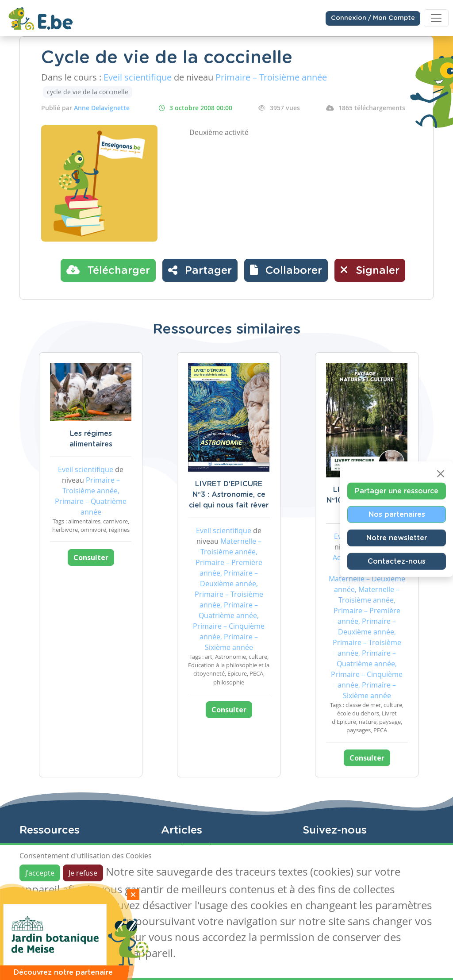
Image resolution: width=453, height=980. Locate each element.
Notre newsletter (397, 538)
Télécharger (108, 270)
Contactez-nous (397, 561)
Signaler (370, 270)
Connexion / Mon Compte (373, 18)
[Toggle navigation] (436, 18)
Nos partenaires (397, 514)
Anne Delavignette (102, 108)
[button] (286, 270)
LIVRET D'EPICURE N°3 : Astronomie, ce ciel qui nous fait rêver (229, 495)
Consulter (91, 557)
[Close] (441, 473)
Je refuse (83, 873)
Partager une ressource (397, 491)
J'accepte (40, 873)
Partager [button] (200, 270)
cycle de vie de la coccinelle (88, 92)
